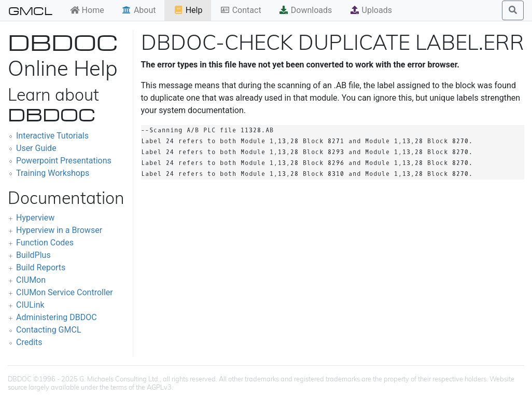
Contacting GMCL (49, 330)
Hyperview (35, 218)
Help (188, 10)
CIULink (30, 305)
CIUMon (31, 280)
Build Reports (41, 267)
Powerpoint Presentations (64, 161)
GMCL (30, 10)
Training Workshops (53, 173)
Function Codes (45, 243)
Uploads (371, 10)
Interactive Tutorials (52, 136)
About (139, 10)
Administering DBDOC (57, 317)
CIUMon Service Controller (65, 292)
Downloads (305, 10)
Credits (29, 342)
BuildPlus (33, 255)
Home (87, 10)
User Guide (36, 148)
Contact (241, 10)
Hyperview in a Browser (59, 230)
